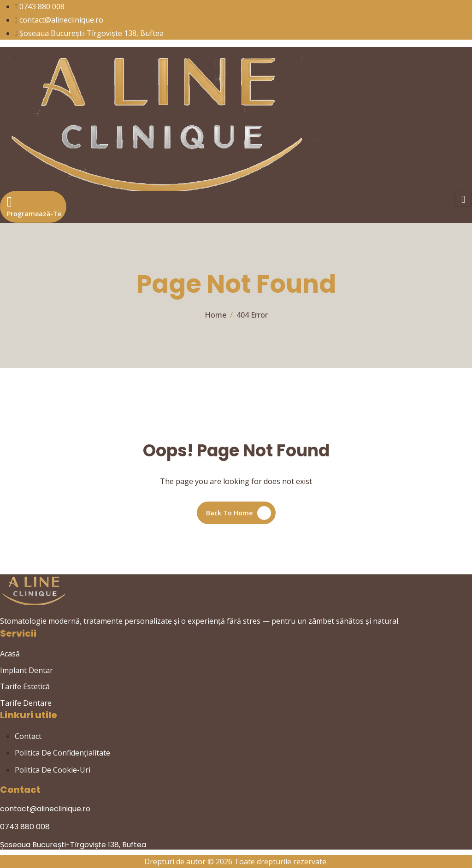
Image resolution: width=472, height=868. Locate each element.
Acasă (10, 654)
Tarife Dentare (26, 703)
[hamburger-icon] (463, 199)
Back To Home (229, 513)
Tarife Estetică (25, 686)
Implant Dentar (27, 670)
